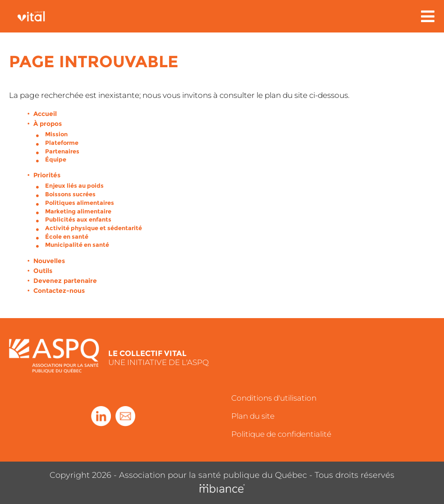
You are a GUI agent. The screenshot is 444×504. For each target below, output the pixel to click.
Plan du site (253, 416)
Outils (43, 271)
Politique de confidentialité (281, 434)
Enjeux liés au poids (74, 185)
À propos (48, 124)
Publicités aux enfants (78, 219)
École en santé (67, 236)
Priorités (47, 175)
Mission (56, 134)
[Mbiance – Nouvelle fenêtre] (222, 489)
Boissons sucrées (70, 194)
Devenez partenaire (65, 281)
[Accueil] (37, 16)
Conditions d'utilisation (274, 398)
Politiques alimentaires (80, 203)
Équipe (56, 159)
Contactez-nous (59, 291)
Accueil (45, 114)
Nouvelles (49, 261)
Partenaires (62, 151)
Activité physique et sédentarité (94, 228)
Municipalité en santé (77, 245)
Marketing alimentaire (78, 211)
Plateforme (62, 143)
